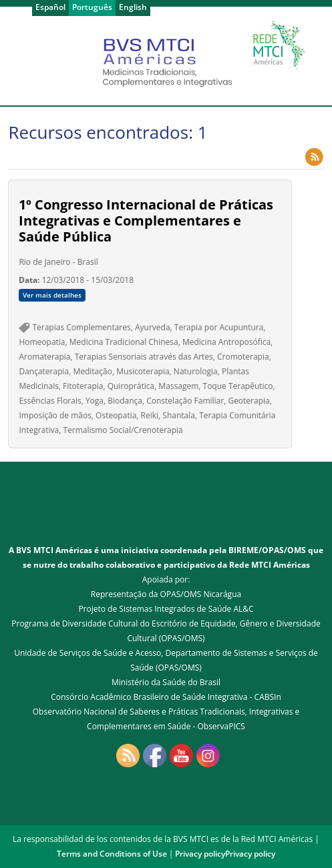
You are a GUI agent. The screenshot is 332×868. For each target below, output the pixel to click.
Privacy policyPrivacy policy (225, 854)
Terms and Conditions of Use (112, 854)
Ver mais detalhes (52, 295)
